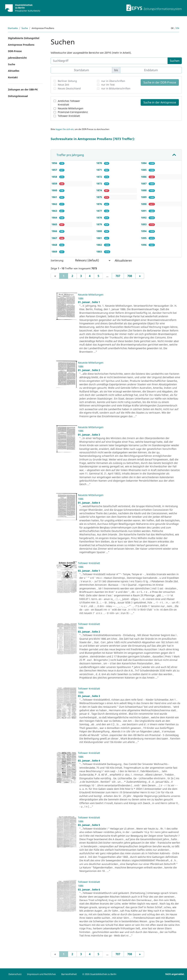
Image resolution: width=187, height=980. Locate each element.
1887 (144, 184)
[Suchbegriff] (109, 61)
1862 (55, 204)
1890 (144, 204)
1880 (99, 231)
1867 (55, 238)
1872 (99, 177)
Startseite (13, 28)
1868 (55, 245)
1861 (55, 197)
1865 (55, 224)
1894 (144, 231)
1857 (55, 170)
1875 (99, 197)
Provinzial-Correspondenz (73, 112)
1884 (144, 163)
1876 (99, 204)
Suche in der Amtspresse (160, 102)
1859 (55, 184)
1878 (99, 218)
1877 (99, 211)
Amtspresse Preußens (21, 45)
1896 (144, 245)
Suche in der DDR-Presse (160, 82)
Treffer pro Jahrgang (70, 155)
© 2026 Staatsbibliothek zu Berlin (99, 974)
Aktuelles (14, 71)
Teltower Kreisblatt (69, 116)
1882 (99, 245)
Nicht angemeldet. (175, 974)
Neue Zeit (63, 85)
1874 (99, 190)
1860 (55, 190)
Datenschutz (15, 974)
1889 (144, 197)
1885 (144, 170)
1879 (99, 224)
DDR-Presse (15, 51)
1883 (99, 252)
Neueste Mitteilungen (71, 108)
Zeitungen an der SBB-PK (23, 89)
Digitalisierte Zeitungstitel (24, 38)
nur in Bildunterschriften (116, 88)
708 (130, 276)
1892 (144, 218)
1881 (99, 238)
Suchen (175, 61)
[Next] (140, 276)
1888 (144, 190)
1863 (55, 211)
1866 (55, 231)
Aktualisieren (123, 260)
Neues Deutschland (69, 88)
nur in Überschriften (113, 81)
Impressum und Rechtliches (41, 974)
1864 (55, 218)
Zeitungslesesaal (18, 96)
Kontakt (13, 77)
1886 (144, 177)
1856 (55, 163)
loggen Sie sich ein (65, 129)
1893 (144, 224)
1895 (144, 238)
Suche (25, 28)
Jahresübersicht (17, 58)
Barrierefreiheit (69, 974)
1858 (55, 177)
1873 (99, 184)
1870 (99, 163)
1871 (99, 170)
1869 (55, 252)
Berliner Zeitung (67, 81)
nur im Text (108, 85)
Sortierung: (57, 260)
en (178, 28)
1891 (144, 211)
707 (118, 276)
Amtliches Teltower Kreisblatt (69, 103)
